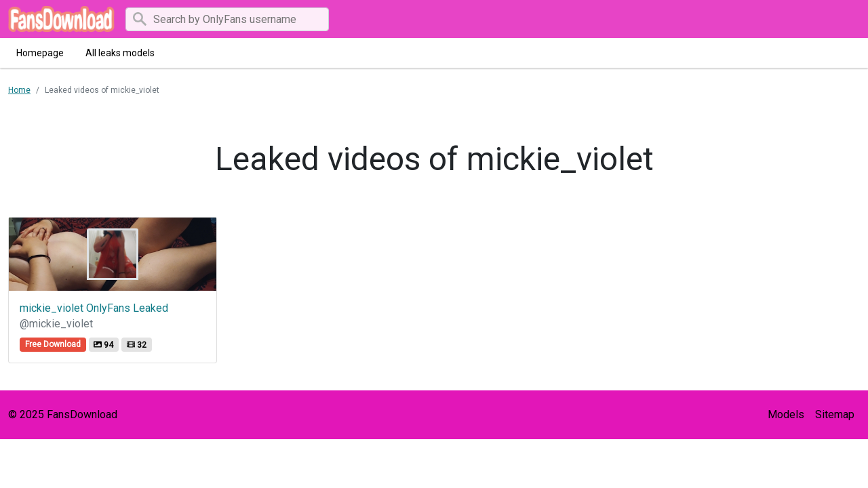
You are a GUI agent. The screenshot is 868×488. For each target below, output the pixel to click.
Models (786, 414)
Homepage (40, 53)
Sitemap (835, 414)
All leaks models (120, 53)
